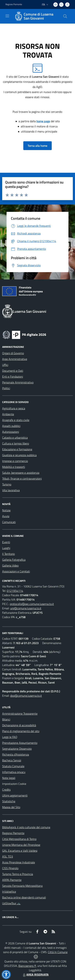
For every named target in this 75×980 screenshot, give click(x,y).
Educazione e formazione (17, 449)
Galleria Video (10, 565)
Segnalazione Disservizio (17, 749)
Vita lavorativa (11, 490)
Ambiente (8, 414)
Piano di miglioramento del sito (21, 731)
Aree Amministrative (15, 359)
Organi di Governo (13, 353)
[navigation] (7, 16)
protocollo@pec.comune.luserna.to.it (32, 604)
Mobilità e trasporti (14, 467)
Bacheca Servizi (12, 760)
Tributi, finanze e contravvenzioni (22, 478)
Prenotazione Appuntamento (20, 743)
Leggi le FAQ (10, 737)
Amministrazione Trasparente (20, 714)
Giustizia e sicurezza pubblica (19, 455)
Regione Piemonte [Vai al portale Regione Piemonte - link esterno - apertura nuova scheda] (14, 4)
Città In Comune (58, 952)
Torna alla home (37, 146)
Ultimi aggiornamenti (15, 795)
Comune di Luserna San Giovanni (39, 16)
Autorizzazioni (11, 432)
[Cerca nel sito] (65, 16)
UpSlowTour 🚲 (11, 903)
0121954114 (15, 591)
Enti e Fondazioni (13, 377)
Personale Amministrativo (18, 382)
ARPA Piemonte (12, 880)
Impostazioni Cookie (14, 784)
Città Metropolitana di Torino (19, 839)
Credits (6, 790)
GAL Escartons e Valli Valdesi (20, 851)
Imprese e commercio (15, 461)
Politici (6, 388)
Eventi (6, 542)
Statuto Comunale (13, 766)
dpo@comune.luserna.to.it (26, 696)
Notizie (6, 510)
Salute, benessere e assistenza (21, 473)
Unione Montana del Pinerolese (21, 845)
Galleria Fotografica (14, 560)
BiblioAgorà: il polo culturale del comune (26, 827)
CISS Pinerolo (10, 868)
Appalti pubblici (11, 426)
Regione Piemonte (13, 833)
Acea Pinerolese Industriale (19, 862)
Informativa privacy (14, 772)
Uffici (5, 365)
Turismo (7, 484)
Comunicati (9, 522)
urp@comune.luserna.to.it (26, 608)
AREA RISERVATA (35, 975)
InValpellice (9, 892)
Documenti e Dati (13, 371)
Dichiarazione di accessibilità (19, 725)
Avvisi (6, 516)
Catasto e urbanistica (15, 438)
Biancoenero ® (27, 966)
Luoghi (6, 548)
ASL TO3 (8, 856)
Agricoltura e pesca (14, 408)
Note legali (9, 778)
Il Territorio (8, 554)
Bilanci (6, 719)
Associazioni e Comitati (16, 571)
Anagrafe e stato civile (16, 420)
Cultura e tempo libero (16, 443)
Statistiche (9, 801)
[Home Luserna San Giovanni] (36, 16)
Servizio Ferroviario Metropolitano (22, 886)
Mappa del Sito (11, 807)
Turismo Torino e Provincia (18, 874)
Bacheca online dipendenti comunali (24, 897)
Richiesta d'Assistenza (16, 754)
